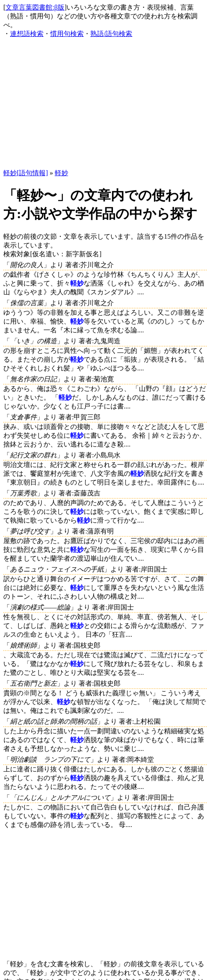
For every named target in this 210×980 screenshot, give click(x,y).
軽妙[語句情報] (26, 173)
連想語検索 (27, 34)
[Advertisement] (106, 104)
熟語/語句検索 (111, 34)
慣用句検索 (67, 34)
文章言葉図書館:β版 (35, 7)
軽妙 (61, 173)
